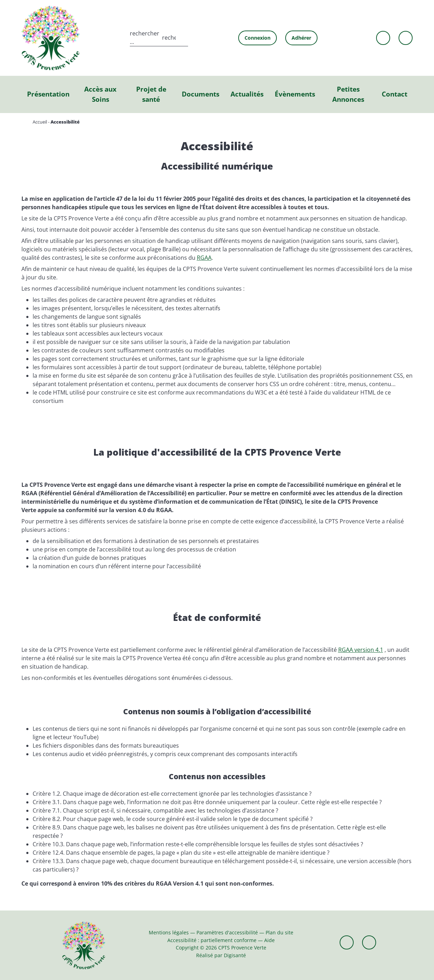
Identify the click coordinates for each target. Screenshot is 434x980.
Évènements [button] (295, 94)
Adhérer (301, 38)
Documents (201, 94)
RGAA (204, 258)
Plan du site (279, 932)
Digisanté (235, 955)
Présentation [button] (48, 94)
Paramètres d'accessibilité (227, 932)
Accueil (40, 122)
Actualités (247, 94)
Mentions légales (169, 932)
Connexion (258, 38)
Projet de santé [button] (151, 94)
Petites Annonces (348, 94)
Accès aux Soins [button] (100, 94)
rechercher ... (145, 38)
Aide (269, 940)
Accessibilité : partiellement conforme (212, 940)
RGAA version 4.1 (361, 650)
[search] (159, 38)
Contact (395, 94)
